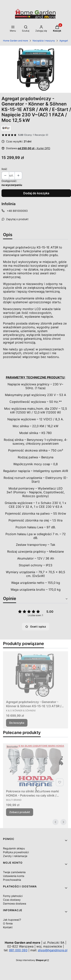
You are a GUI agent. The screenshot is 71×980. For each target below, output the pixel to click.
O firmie (8, 923)
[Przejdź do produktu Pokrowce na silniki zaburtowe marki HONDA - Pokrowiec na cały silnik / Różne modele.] (35, 765)
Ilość (4, 169)
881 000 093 (18, 950)
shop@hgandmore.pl (53, 950)
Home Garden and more (16, 41)
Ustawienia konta (14, 876)
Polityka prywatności (16, 852)
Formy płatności (13, 896)
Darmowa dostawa (15, 903)
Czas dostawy (12, 900)
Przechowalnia (12, 880)
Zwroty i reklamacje (15, 856)
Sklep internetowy (31, 960)
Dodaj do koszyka (36, 193)
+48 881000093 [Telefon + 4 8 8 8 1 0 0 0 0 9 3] (17, 211)
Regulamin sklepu (14, 848)
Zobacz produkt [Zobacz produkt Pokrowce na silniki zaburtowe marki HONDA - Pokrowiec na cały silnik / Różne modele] (20, 812)
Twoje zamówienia (14, 872)
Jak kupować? (12, 920)
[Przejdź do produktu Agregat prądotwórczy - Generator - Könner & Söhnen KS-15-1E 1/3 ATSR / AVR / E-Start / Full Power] (35, 675)
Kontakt (8, 927)
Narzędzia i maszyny (44, 41)
